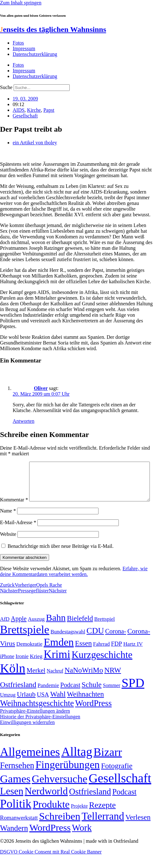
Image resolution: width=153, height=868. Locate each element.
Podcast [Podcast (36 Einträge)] (124, 805)
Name (8, 524)
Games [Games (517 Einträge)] (15, 792)
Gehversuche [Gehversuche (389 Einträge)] (59, 792)
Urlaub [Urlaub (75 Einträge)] (26, 708)
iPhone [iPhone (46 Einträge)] (7, 670)
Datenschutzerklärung (35, 54)
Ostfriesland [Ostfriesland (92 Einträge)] (18, 698)
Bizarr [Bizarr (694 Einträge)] (108, 765)
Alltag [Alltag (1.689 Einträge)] (77, 765)
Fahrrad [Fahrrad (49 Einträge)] (102, 657)
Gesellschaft (25, 116)
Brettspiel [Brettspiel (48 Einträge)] (105, 632)
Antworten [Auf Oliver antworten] (23, 421)
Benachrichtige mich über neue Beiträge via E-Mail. (61, 559)
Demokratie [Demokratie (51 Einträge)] (29, 657)
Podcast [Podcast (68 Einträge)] (70, 698)
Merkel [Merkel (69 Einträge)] (36, 684)
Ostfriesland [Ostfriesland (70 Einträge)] (90, 805)
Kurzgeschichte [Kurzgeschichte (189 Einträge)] (102, 668)
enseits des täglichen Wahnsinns (53, 29)
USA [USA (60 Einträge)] (43, 708)
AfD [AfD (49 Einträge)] (5, 632)
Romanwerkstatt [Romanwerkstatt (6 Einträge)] (19, 831)
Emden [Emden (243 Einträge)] (59, 655)
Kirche (34, 110)
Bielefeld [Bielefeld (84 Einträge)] (80, 632)
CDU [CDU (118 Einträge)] (95, 644)
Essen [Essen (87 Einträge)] (83, 657)
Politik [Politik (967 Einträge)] (16, 817)
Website (8, 547)
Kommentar (14, 464)
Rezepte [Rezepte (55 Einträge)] (102, 818)
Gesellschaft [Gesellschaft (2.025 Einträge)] (120, 791)
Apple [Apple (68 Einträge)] (19, 632)
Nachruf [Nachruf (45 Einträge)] (55, 684)
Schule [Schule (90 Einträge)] (92, 698)
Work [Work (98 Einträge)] (82, 841)
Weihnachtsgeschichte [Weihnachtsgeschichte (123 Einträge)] (37, 717)
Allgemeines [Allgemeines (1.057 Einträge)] (30, 765)
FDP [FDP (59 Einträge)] (117, 657)
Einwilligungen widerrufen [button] (27, 736)
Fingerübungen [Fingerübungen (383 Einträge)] (68, 778)
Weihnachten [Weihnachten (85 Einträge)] (85, 707)
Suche (6, 87)
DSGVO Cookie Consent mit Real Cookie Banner (51, 865)
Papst (49, 110)
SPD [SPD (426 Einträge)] (133, 696)
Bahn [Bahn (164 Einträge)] (56, 631)
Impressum (24, 48)
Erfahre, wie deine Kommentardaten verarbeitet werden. (74, 585)
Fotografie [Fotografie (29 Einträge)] (117, 779)
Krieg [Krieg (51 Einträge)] (36, 669)
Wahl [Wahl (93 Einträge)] (58, 707)
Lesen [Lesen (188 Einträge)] (12, 804)
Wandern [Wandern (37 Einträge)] (14, 841)
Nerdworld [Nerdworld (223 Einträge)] (46, 804)
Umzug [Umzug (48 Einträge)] (8, 708)
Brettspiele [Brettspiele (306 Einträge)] (25, 643)
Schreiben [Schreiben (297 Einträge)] (60, 829)
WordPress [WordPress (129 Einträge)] (93, 716)
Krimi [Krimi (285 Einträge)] (57, 668)
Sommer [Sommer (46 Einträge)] (112, 699)
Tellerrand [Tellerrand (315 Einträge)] (103, 829)
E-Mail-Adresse (18, 536)
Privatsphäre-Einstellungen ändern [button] (35, 724)
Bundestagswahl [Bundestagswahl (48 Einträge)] (68, 645)
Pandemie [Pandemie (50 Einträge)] (48, 699)
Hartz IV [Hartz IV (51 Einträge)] (133, 657)
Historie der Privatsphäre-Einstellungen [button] (40, 730)
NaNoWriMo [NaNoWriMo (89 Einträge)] (84, 683)
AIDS (19, 110)
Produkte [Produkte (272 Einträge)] (51, 817)
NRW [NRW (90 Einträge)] (113, 683)
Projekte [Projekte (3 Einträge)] (79, 819)
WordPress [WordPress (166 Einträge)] (50, 841)
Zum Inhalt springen (21, 3)
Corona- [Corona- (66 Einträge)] (116, 644)
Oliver (41, 388)
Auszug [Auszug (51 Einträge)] (36, 632)
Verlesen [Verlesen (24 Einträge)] (138, 830)
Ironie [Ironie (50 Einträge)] (22, 670)
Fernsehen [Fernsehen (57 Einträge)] (17, 779)
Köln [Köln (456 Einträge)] (13, 682)
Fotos (18, 43)
